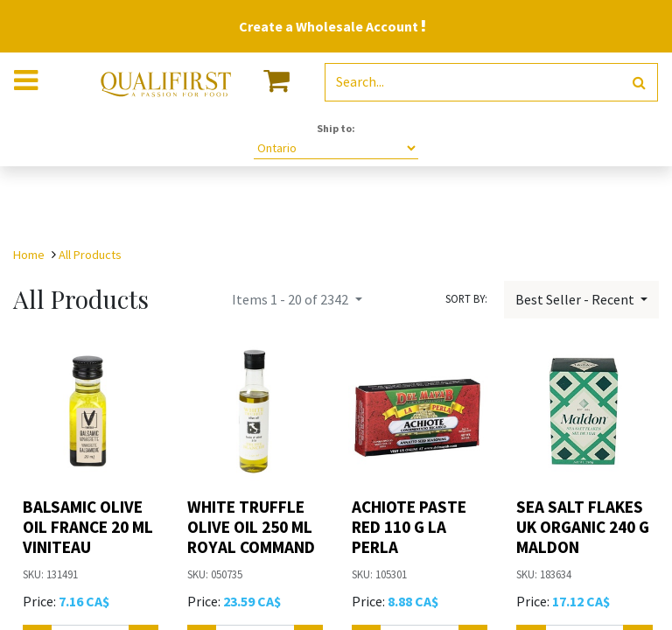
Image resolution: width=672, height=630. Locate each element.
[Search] (639, 83)
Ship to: (336, 128)
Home (29, 255)
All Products (90, 255)
